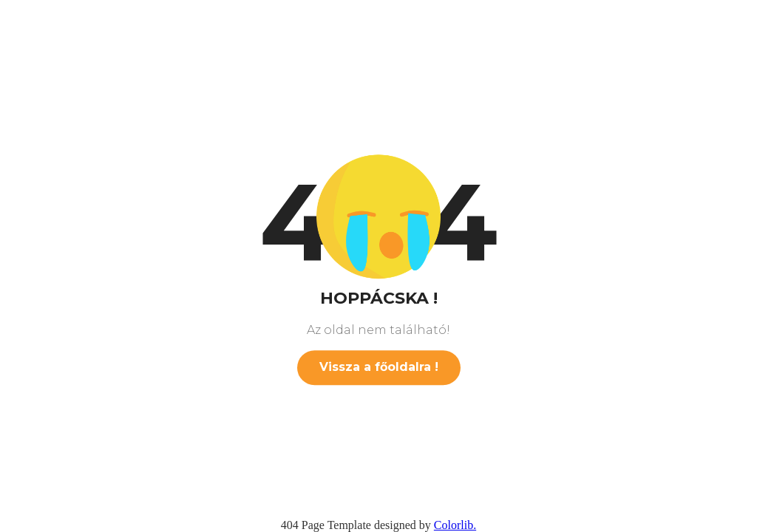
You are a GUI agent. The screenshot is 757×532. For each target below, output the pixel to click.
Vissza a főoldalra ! (379, 367)
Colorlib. (455, 525)
